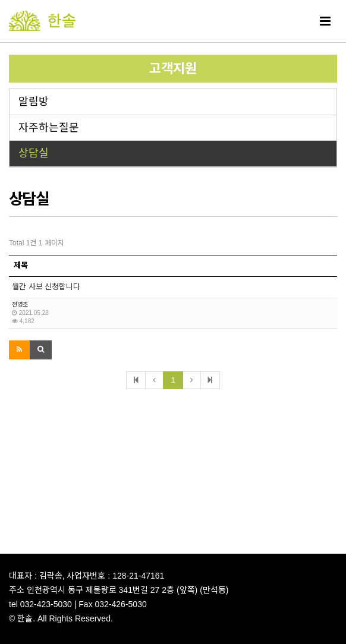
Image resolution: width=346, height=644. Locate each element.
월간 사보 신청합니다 (46, 287)
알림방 (34, 102)
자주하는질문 (49, 128)
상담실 (34, 153)
